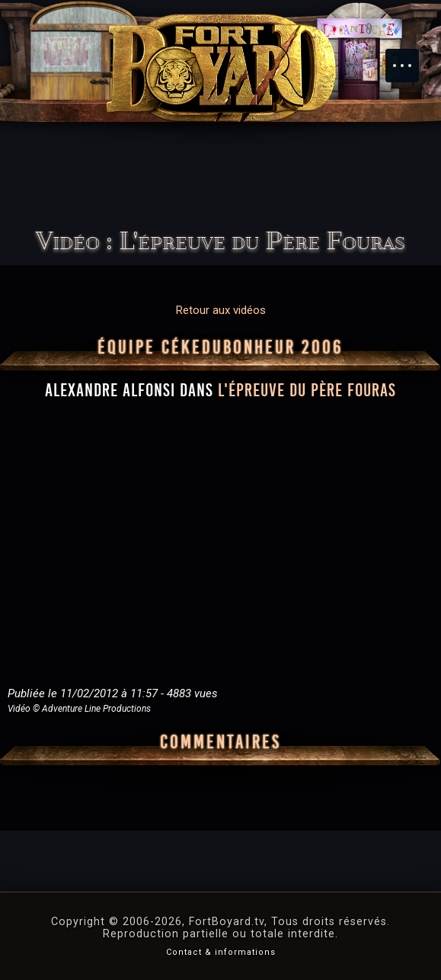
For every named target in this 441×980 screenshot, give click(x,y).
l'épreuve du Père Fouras (307, 390)
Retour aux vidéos (221, 310)
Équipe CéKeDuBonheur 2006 (220, 347)
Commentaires (220, 742)
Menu (410, 58)
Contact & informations (221, 952)
